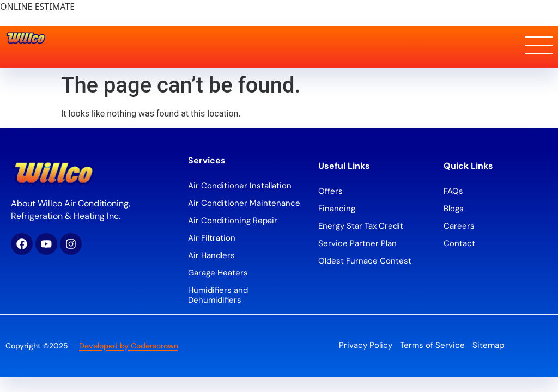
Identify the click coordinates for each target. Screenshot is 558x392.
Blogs (454, 209)
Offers (330, 191)
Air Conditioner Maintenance (244, 203)
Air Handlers (211, 255)
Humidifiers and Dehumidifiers (218, 295)
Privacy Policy (366, 345)
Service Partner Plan (357, 243)
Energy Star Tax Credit (361, 226)
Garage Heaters (218, 273)
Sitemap (488, 345)
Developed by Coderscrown (129, 346)
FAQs (453, 191)
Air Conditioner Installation (240, 186)
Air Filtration (212, 238)
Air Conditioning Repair (233, 220)
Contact (459, 243)
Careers (459, 226)
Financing (337, 209)
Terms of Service (432, 345)
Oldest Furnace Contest (365, 261)
